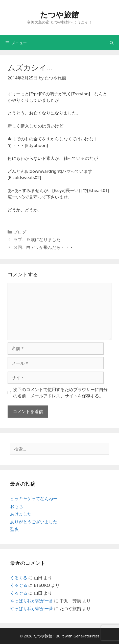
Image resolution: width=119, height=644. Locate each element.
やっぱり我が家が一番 (32, 601)
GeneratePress (87, 636)
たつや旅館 (59, 15)
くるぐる (19, 578)
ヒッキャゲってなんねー (34, 498)
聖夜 (14, 529)
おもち (17, 506)
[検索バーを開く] (112, 43)
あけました (21, 514)
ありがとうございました (34, 522)
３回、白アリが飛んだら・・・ (43, 247)
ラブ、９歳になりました (37, 239)
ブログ (20, 232)
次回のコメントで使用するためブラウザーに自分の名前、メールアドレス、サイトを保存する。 (60, 393)
